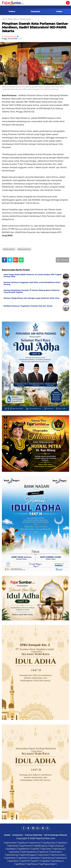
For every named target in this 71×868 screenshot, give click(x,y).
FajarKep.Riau (49, 843)
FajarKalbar (34, 858)
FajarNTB (25, 861)
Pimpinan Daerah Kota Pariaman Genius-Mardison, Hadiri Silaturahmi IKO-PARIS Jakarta (35, 27)
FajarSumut (35, 843)
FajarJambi (12, 846)
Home (4, 19)
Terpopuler (35, 11)
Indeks (59, 11)
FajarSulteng (11, 855)
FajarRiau (62, 843)
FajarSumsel (26, 846)
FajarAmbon (10, 858)
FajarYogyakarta (29, 852)
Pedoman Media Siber (34, 835)
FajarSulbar (56, 852)
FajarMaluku (57, 861)
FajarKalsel (61, 858)
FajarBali (45, 861)
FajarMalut (20, 864)
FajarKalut (22, 858)
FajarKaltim (13, 861)
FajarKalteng (48, 858)
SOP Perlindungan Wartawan (56, 835)
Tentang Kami (18, 835)
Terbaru (12, 11)
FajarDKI (35, 849)
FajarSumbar (10, 843)
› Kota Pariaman (25, 19)
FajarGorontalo (58, 855)
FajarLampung (56, 846)
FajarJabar (46, 849)
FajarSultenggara (28, 855)
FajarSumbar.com (45, 838)
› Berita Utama (13, 19)
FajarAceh (23, 843)
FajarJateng (59, 849)
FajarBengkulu (40, 846)
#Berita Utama (9, 249)
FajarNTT (35, 861)
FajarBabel (11, 849)
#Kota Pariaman (24, 249)
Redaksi (7, 835)
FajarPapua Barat (47, 864)
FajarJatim (14, 852)
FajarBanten (23, 849)
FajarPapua (32, 864)
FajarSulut (43, 852)
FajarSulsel (43, 855)
